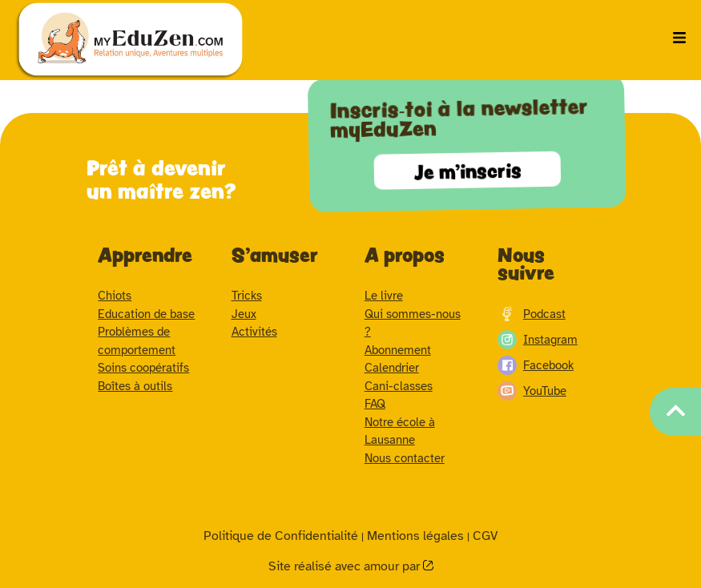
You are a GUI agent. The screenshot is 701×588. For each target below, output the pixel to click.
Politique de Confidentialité (281, 536)
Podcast (532, 314)
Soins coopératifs (143, 368)
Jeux (244, 314)
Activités (254, 332)
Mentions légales (415, 536)
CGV (485, 536)
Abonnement (398, 350)
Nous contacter (405, 458)
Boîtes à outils (135, 386)
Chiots (115, 296)
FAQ (375, 404)
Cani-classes (399, 386)
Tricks (247, 296)
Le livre (384, 296)
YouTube (532, 391)
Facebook (536, 365)
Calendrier (392, 368)
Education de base (146, 314)
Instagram (538, 340)
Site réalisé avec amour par (346, 566)
